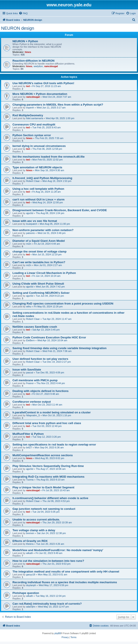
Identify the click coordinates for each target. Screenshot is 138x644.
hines (28, 52)
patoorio (30, 233)
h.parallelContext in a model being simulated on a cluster (52, 412)
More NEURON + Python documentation (40, 94)
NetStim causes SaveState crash (35, 327)
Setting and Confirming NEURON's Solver (41, 293)
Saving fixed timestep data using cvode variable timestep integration (59, 348)
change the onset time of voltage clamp (39, 252)
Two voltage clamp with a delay (34, 530)
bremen (30, 533)
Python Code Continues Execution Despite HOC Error (49, 337)
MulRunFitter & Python (28, 434)
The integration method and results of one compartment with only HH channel (66, 572)
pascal (30, 372)
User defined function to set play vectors (40, 359)
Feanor (30, 383)
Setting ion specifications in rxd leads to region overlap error (54, 445)
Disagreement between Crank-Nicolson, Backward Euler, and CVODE (60, 210)
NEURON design (18, 28)
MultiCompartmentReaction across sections (43, 455)
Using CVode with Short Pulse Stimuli (38, 284)
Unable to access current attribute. (36, 520)
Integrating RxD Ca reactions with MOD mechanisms (48, 477)
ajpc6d (30, 213)
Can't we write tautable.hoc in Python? (39, 262)
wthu (29, 306)
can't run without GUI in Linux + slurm (38, 199)
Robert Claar (33, 181)
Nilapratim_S (33, 415)
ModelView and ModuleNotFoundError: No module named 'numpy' (58, 550)
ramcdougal (51, 66)
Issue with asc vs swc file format (35, 221)
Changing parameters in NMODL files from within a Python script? (58, 105)
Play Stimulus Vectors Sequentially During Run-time (48, 466)
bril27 (29, 447)
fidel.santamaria (35, 118)
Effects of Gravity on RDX (30, 541)
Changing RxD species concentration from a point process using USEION (63, 304)
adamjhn (31, 607)
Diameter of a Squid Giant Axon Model (39, 241)
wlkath (29, 553)
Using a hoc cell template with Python (38, 189)
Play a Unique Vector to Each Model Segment (43, 487)
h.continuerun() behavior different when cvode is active (50, 498)
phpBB (58, 633)
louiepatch (31, 224)
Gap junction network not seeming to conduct (44, 509)
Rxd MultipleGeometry (28, 115)
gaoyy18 (31, 574)
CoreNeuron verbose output (32, 402)
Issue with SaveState (27, 370)
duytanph (31, 585)
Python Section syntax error (32, 135)
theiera (30, 544)
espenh (30, 108)
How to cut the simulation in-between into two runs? (48, 561)
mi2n (29, 244)
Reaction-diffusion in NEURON (33, 61)
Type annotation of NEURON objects (37, 167)
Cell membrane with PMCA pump (35, 380)
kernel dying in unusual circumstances (39, 146)
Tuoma (30, 480)
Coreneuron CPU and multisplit (34, 124)
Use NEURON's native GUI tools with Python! (43, 83)
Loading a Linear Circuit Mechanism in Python (44, 273)
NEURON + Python (25, 41)
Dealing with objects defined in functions (40, 391)
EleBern (30, 340)
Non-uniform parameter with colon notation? (43, 230)
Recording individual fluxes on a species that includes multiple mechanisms (65, 582)
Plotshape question (26, 593)
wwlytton (38, 66)
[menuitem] (23, 13)
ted (28, 86)
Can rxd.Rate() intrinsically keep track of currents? (47, 604)
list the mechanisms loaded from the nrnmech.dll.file (49, 157)
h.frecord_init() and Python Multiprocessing (42, 178)
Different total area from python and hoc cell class (47, 423)
